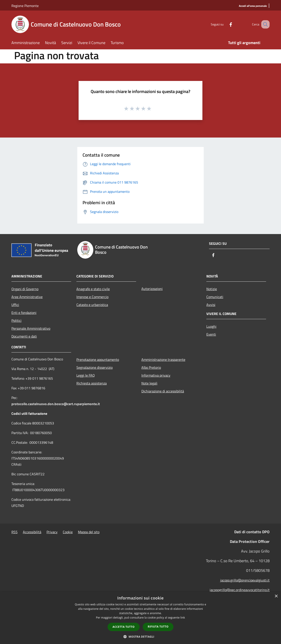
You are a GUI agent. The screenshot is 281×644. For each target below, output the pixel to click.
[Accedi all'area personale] (253, 6)
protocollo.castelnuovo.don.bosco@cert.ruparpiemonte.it (56, 404)
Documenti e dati (24, 336)
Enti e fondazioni (24, 313)
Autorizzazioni (152, 289)
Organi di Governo (25, 289)
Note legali (149, 383)
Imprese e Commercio (92, 297)
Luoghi (211, 326)
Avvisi (211, 305)
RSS (14, 532)
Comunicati (215, 297)
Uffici (15, 305)
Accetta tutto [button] (124, 627)
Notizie (212, 289)
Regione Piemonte (25, 6)
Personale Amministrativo (31, 328)
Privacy (52, 532)
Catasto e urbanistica (92, 305)
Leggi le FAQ (86, 375)
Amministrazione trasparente (163, 360)
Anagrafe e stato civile (93, 289)
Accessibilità (32, 532)
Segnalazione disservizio (95, 367)
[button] (140, 637)
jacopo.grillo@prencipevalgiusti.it (245, 580)
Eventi (211, 334)
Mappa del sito (89, 532)
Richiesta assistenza (92, 383)
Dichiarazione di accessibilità (163, 391)
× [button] (276, 596)
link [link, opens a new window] (183, 618)
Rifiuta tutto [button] (158, 627)
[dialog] (140, 618)
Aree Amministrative (27, 297)
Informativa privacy (156, 375)
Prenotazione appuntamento (98, 360)
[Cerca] (264, 24)
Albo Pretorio (151, 367)
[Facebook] (225, 24)
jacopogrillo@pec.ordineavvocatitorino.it (240, 590)
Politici (16, 320)
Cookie (68, 532)
